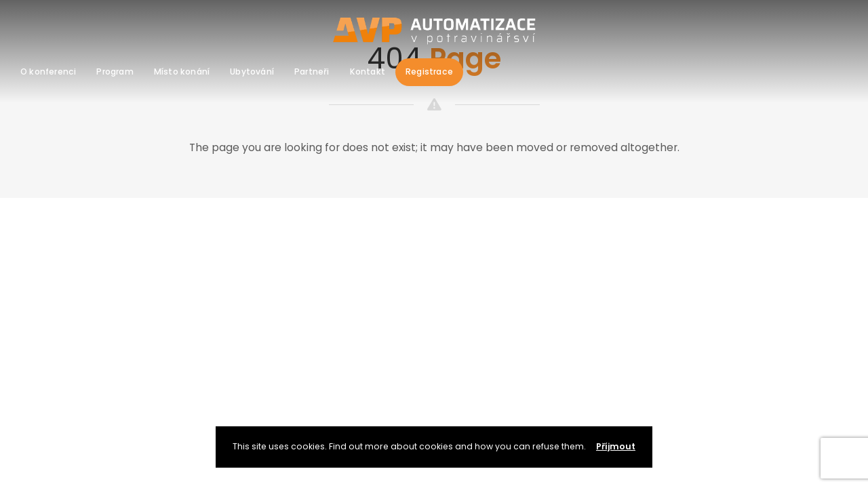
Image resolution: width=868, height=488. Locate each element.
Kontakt (368, 72)
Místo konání (182, 72)
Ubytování (252, 72)
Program (115, 72)
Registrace (429, 72)
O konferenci (48, 72)
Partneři (312, 72)
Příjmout (616, 446)
